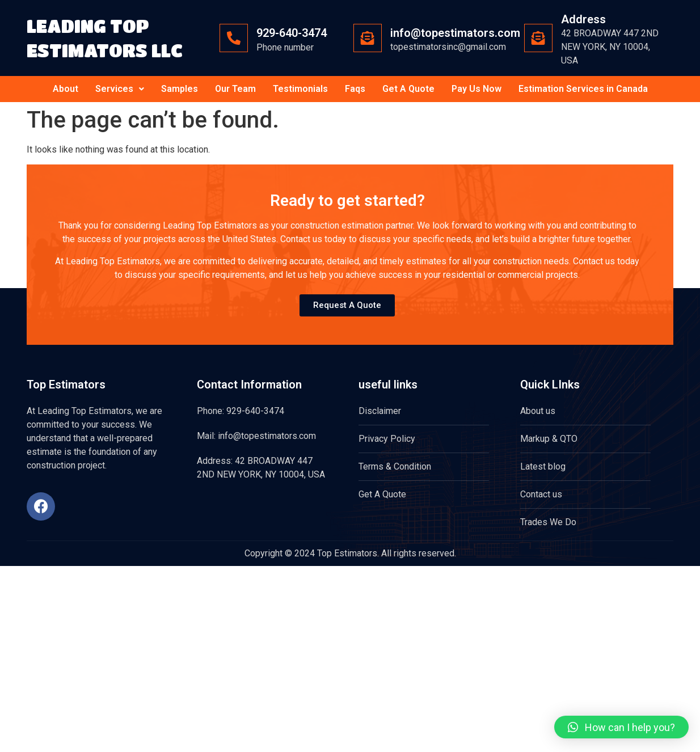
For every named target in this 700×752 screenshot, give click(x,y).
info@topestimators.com (455, 33)
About (66, 89)
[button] (621, 727)
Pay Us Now (476, 89)
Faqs (355, 89)
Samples (180, 89)
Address (583, 19)
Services (120, 89)
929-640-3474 (292, 33)
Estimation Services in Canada (583, 89)
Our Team (235, 89)
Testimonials (300, 89)
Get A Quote (408, 89)
